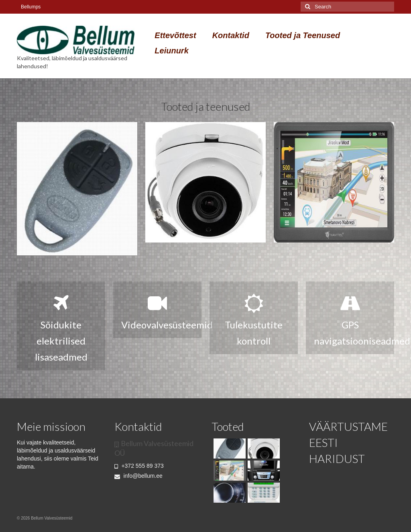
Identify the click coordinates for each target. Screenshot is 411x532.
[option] (77, 189)
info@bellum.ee (138, 476)
